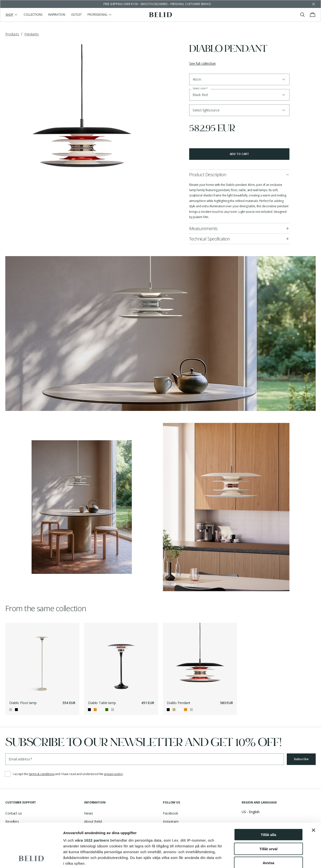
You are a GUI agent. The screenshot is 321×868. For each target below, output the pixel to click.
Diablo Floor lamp (23, 703)
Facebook (171, 813)
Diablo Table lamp (102, 703)
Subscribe (301, 759)
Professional (100, 15)
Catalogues (14, 838)
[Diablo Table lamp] (121, 660)
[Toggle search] (302, 15)
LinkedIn (169, 838)
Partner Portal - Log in (101, 838)
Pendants (32, 34)
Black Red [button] (200, 95)
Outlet (76, 15)
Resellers (12, 821)
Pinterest (170, 830)
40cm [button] (197, 79)
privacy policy (113, 774)
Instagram (171, 821)
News (88, 813)
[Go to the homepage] (161, 15)
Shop (12, 15)
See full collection (202, 63)
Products (12, 34)
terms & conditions (42, 774)
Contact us (14, 813)
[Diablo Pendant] (200, 660)
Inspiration (57, 15)
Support (11, 830)
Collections (33, 15)
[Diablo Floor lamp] (42, 660)
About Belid (93, 821)
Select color (200, 88)
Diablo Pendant (179, 703)
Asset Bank (93, 830)
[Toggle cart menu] (313, 15)
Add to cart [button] (239, 154)
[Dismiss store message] (314, 4)
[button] (239, 110)
